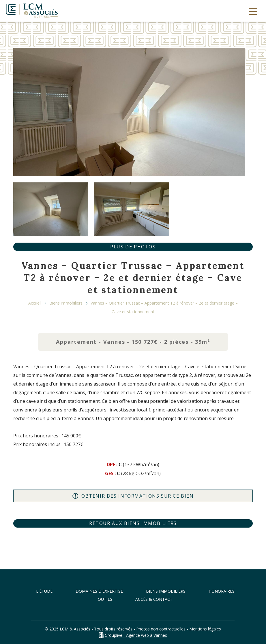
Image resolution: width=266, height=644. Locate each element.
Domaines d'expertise (99, 591)
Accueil (35, 303)
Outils (105, 599)
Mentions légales (205, 629)
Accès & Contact (154, 599)
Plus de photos (133, 247)
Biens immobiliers (66, 303)
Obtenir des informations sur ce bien (133, 496)
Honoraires (222, 591)
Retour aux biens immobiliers (133, 523)
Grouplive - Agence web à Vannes (136, 635)
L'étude (44, 591)
